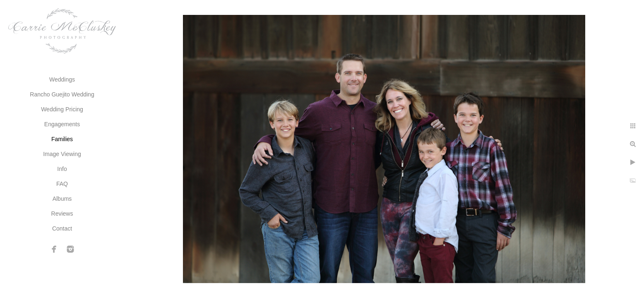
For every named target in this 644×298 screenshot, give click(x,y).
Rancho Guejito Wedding (62, 94)
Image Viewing (62, 154)
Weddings (62, 79)
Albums (62, 199)
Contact (62, 228)
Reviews (62, 214)
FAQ (62, 184)
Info (62, 169)
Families (62, 139)
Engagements (62, 124)
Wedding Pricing (62, 109)
